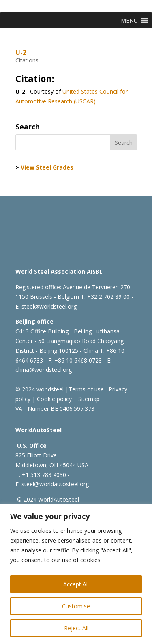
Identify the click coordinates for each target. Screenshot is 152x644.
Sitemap (88, 399)
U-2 (21, 52)
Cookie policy (54, 399)
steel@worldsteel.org (49, 306)
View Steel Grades (47, 167)
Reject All (76, 628)
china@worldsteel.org (44, 370)
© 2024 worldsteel (40, 389)
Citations (27, 60)
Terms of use (86, 389)
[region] (76, 574)
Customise (76, 606)
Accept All (76, 584)
